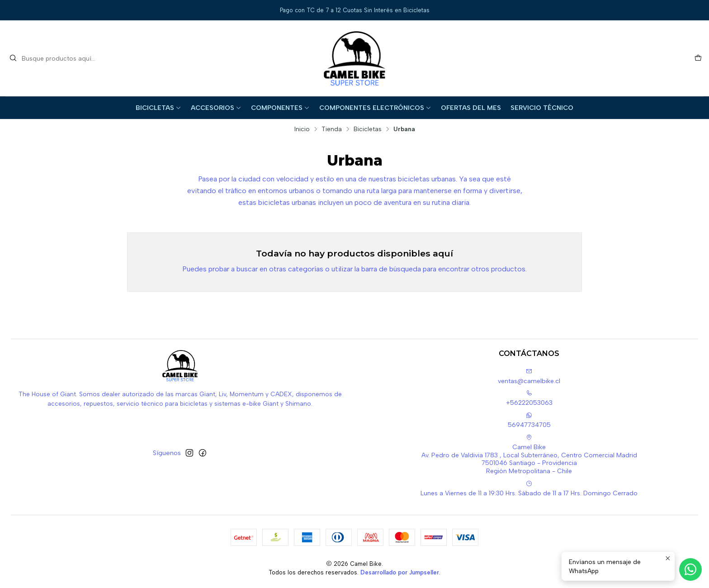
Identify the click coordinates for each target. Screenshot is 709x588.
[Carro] (698, 58)
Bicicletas (158, 108)
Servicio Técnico (542, 108)
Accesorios (216, 108)
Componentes (280, 108)
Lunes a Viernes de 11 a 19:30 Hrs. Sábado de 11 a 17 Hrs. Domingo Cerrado (529, 489)
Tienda (332, 129)
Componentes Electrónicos (375, 108)
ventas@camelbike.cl (529, 377)
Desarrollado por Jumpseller (400, 572)
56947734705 (529, 420)
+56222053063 (529, 398)
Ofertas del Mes (471, 108)
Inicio (302, 129)
